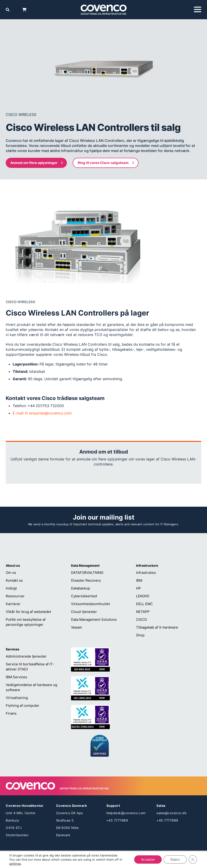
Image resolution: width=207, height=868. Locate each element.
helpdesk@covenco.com (126, 813)
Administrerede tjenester (26, 656)
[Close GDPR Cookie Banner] (193, 859)
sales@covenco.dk (172, 813)
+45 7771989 (117, 820)
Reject (175, 859)
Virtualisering (17, 698)
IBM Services (16, 677)
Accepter (148, 859)
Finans (11, 713)
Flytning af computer (23, 706)
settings (15, 864)
